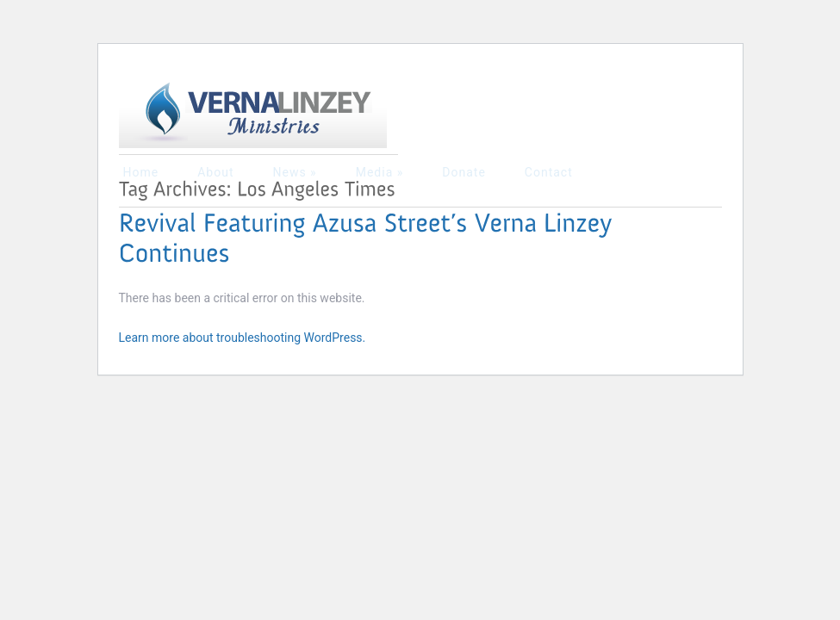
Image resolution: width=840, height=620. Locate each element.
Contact (549, 172)
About (215, 172)
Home (141, 172)
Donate (464, 172)
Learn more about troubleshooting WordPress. (243, 338)
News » (294, 172)
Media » (380, 172)
